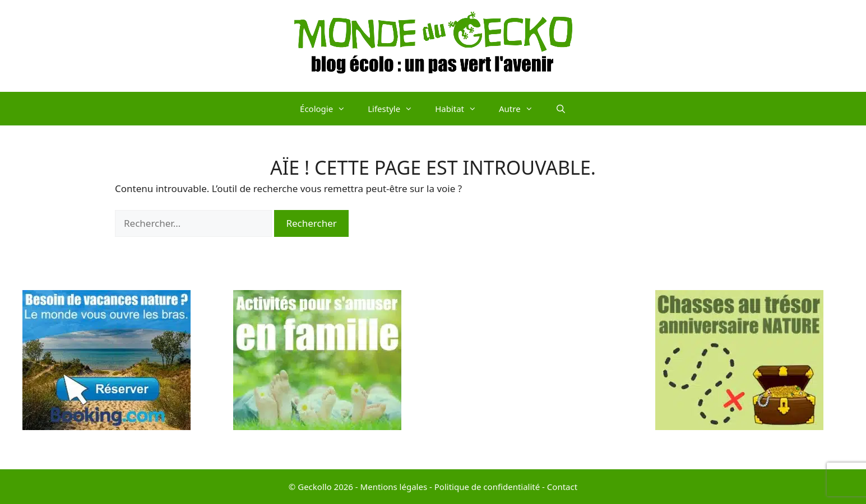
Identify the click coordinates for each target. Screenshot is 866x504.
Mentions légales (394, 487)
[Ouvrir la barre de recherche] (561, 109)
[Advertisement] (539, 368)
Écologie (328, 109)
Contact (562, 487)
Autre (522, 109)
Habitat (461, 109)
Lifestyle (396, 109)
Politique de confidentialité (487, 487)
